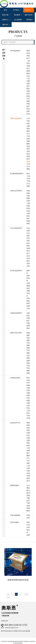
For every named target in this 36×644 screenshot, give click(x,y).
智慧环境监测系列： (17, 118)
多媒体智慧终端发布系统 (18, 580)
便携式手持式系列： (17, 333)
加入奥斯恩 (18, 20)
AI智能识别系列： (16, 378)
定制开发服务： (15, 522)
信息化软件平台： (16, 423)
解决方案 (6, 15)
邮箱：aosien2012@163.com (10, 628)
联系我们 (30, 20)
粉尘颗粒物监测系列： (17, 173)
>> (8, 597)
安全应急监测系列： (17, 271)
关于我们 (17, 10)
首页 (5, 10)
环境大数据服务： (16, 515)
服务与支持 (30, 15)
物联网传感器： (15, 485)
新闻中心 (6, 20)
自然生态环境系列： (17, 191)
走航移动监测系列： (17, 313)
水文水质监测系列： (17, 228)
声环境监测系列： (16, 51)
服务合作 (6, 25)
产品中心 (29, 10)
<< (8, 594)
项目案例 (18, 15)
